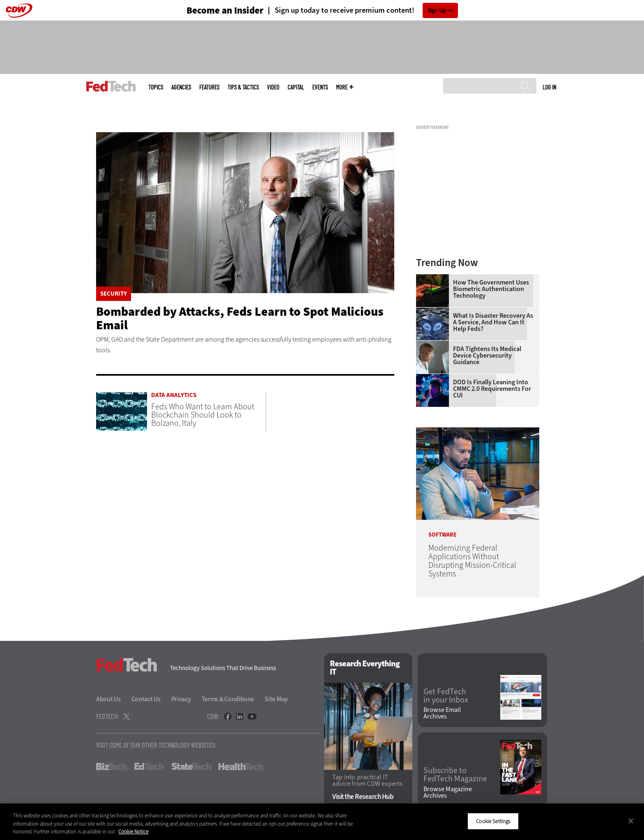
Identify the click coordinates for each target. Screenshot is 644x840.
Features (209, 87)
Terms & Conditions (228, 699)
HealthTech (241, 767)
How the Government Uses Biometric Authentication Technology (491, 289)
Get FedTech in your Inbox (446, 696)
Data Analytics (174, 395)
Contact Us (146, 699)
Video (273, 87)
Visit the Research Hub (363, 797)
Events (320, 87)
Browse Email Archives (442, 713)
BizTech (112, 767)
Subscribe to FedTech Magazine (455, 775)
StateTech (191, 767)
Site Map (276, 699)
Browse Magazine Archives (448, 792)
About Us (108, 699)
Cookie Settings (493, 821)
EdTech (149, 767)
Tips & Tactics (243, 87)
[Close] (631, 821)
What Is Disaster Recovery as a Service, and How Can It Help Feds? (493, 322)
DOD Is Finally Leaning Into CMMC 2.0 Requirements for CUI (492, 389)
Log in (549, 87)
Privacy (181, 699)
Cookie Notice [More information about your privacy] (133, 832)
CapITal (296, 87)
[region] (322, 822)
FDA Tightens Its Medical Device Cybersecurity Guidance (487, 356)
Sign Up (437, 10)
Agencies (181, 87)
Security (114, 294)
